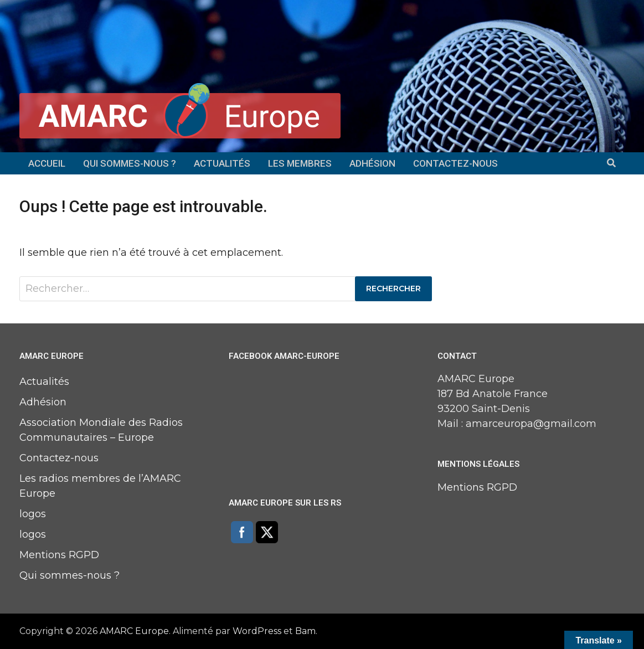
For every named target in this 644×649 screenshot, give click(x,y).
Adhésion (372, 163)
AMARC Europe (134, 631)
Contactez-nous (455, 163)
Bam (305, 631)
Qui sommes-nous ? (130, 163)
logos (33, 514)
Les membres (300, 163)
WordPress (257, 631)
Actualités (222, 163)
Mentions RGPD (59, 555)
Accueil (47, 163)
